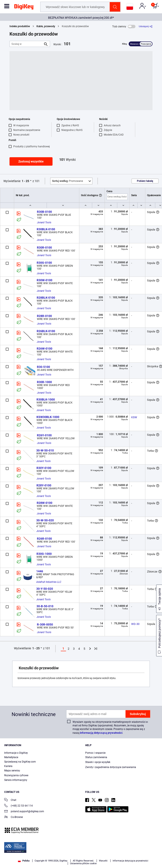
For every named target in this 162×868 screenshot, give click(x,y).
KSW (134, 417)
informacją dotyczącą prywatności (101, 733)
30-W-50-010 (45, 450)
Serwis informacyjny (16, 780)
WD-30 (135, 624)
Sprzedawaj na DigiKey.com (20, 762)
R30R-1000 (44, 382)
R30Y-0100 (44, 468)
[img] (24, 8)
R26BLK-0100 (46, 331)
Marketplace (11, 757)
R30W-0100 (45, 280)
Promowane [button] (68, 181)
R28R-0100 (44, 316)
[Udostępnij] (146, 26)
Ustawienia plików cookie (83, 863)
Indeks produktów (20, 26)
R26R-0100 (44, 539)
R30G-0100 (44, 263)
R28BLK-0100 (46, 298)
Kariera (8, 766)
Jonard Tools (44, 222)
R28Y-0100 (44, 485)
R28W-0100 (45, 503)
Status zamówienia (96, 757)
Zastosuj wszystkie (31, 161)
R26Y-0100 (44, 435)
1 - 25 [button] (25, 181)
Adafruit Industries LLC (49, 582)
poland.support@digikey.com (24, 812)
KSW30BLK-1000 (48, 417)
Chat (10, 800)
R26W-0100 (45, 349)
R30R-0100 (44, 248)
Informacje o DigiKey (16, 753)
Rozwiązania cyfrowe (16, 775)
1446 (40, 571)
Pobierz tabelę (145, 181)
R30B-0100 (44, 212)
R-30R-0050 (45, 624)
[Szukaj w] (26, 44)
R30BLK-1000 (46, 399)
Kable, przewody (46, 26)
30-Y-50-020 (45, 589)
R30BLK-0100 (46, 229)
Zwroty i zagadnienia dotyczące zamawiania (111, 767)
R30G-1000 (44, 554)
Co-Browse (13, 817)
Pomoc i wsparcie (95, 753)
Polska (24, 861)
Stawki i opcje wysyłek (98, 762)
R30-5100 (43, 367)
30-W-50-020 (45, 520)
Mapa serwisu (12, 771)
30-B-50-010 (45, 606)
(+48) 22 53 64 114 (18, 806)
